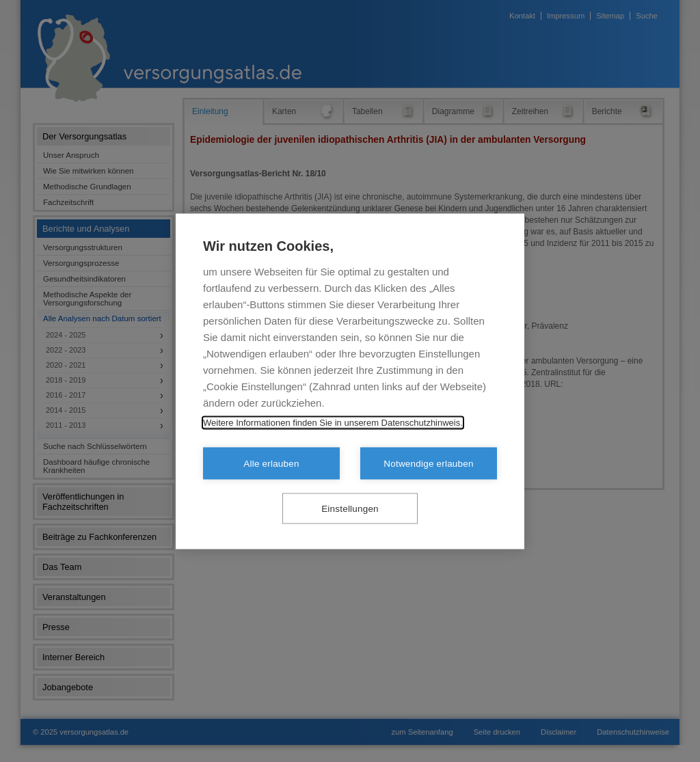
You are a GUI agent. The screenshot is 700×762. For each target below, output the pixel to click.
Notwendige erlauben (428, 463)
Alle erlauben (271, 463)
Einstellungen (350, 508)
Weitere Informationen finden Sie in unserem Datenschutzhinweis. (333, 422)
